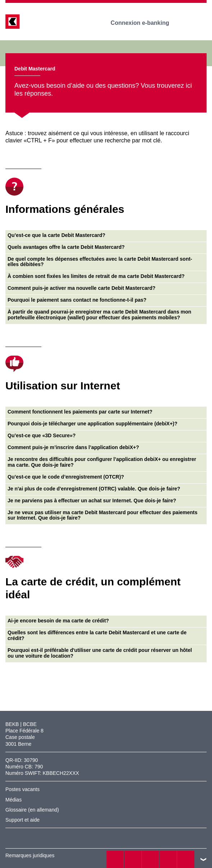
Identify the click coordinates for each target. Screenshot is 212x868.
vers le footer (203, 859)
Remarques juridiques (30, 855)
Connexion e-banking (145, 23)
